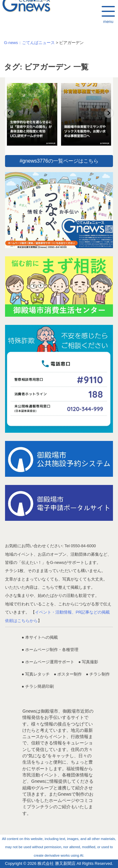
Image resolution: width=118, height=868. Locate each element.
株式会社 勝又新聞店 (56, 863)
